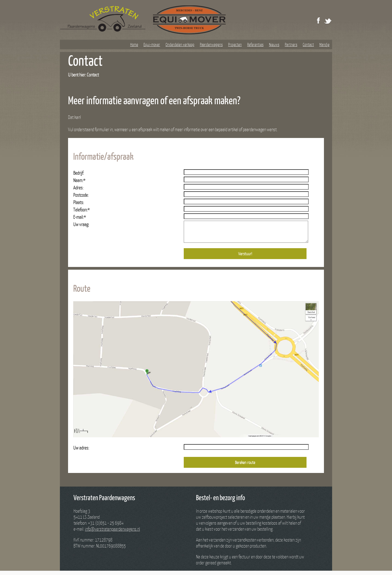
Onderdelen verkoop (180, 44)
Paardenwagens (211, 44)
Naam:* (79, 180)
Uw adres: (81, 452)
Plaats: (79, 202)
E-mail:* (79, 217)
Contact (308, 44)
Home (134, 44)
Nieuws (274, 44)
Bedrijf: (79, 173)
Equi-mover (152, 44)
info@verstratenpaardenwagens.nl (112, 533)
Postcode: (81, 195)
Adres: (78, 188)
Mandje (324, 44)
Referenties (255, 44)
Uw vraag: (81, 224)
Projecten (235, 44)
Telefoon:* (81, 210)
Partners (291, 44)
